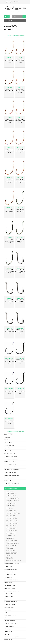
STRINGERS (7, 629)
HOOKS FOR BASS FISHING (11, 486)
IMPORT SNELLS (10, 537)
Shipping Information (10, 3)
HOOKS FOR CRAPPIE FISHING (12, 564)
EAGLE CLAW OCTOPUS (12, 519)
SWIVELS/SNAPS (8, 632)
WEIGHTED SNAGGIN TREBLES (13, 561)
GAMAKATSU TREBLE (11, 534)
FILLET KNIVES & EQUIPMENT (12, 470)
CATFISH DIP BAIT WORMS (11, 456)
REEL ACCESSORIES (9, 596)
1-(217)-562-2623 (9, 1)
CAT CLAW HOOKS (10, 507)
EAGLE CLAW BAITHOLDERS (13, 514)
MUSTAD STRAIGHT (11, 547)
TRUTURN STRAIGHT (11, 554)
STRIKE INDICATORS (9, 626)
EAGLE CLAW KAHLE (11, 517)
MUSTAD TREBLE (10, 549)
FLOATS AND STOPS (9, 478)
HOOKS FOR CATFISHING (11, 489)
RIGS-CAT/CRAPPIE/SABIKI (11, 602)
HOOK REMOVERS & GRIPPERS (12, 483)
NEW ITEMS (7, 440)
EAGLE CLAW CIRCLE (11, 515)
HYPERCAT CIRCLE (11, 535)
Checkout (13, 12)
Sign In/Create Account (21, 12)
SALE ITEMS (7, 437)
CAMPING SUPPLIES (9, 448)
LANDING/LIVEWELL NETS (11, 569)
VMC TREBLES (10, 559)
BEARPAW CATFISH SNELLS (13, 500)
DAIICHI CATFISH (10, 509)
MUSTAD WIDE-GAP (11, 551)
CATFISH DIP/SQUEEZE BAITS (11, 459)
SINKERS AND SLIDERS (10, 621)
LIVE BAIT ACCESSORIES (10, 575)
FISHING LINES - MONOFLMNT (12, 475)
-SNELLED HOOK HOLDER (12, 497)
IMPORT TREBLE (10, 539)
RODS (6, 613)
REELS (6, 599)
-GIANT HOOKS (10, 492)
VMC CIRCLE (9, 556)
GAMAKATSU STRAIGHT (12, 532)
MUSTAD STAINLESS (11, 545)
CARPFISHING (8, 451)
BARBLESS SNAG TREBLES (12, 499)
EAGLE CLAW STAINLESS (12, 522)
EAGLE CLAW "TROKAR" (12, 512)
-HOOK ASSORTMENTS (11, 494)
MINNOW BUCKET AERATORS (11, 580)
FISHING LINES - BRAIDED (11, 473)
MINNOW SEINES (8, 583)
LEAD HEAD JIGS (8, 572)
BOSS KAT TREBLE (10, 505)
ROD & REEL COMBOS (10, 605)
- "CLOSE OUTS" (8, 443)
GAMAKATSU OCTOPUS (12, 530)
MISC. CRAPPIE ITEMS (10, 588)
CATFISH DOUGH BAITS (10, 462)
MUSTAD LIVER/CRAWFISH (12, 544)
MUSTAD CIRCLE (10, 542)
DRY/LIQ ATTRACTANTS (10, 467)
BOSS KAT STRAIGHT (11, 504)
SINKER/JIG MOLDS (9, 618)
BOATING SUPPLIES (9, 445)
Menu (8, 21)
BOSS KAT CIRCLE (10, 502)
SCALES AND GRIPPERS (10, 615)
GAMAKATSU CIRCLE (11, 529)
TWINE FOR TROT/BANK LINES (12, 637)
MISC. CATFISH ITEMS (10, 586)
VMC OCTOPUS (10, 557)
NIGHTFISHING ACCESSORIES (11, 591)
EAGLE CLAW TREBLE (11, 525)
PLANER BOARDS (9, 594)
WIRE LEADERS (8, 640)
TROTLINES (7, 634)
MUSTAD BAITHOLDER (11, 540)
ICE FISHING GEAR (9, 567)
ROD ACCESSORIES (9, 607)
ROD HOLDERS (8, 610)
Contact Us (17, 1)
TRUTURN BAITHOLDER (12, 552)
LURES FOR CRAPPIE (9, 577)
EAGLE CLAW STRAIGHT (12, 524)
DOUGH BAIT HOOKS (11, 510)
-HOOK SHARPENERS (11, 495)
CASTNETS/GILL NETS (10, 453)
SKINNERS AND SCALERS (10, 624)
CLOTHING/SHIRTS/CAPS (10, 464)
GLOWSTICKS (8, 481)
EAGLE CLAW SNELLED (12, 520)
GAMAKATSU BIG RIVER (12, 527)
